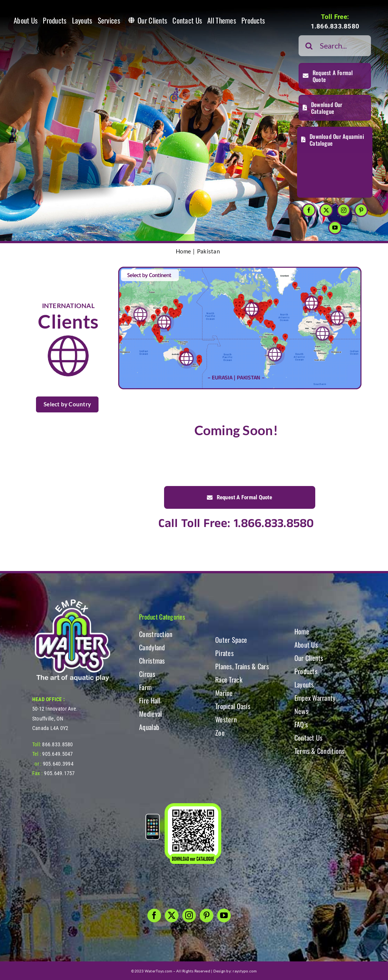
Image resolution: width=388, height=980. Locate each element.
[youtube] (335, 228)
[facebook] (309, 210)
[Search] (309, 46)
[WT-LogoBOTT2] (72, 602)
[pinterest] (361, 210)
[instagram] (344, 210)
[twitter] (326, 210)
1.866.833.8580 (335, 26)
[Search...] (335, 46)
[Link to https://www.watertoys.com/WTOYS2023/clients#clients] (68, 356)
